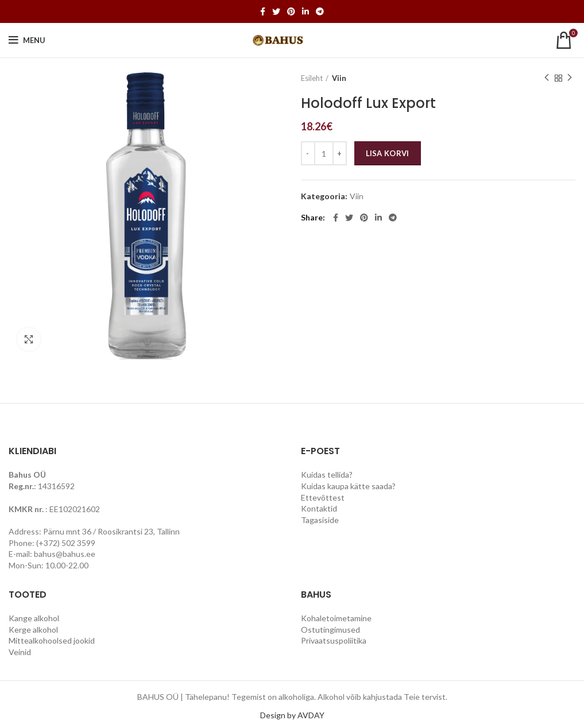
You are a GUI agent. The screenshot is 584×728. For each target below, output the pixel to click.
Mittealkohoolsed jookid (52, 640)
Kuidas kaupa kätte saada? (348, 486)
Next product (570, 78)
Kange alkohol (34, 618)
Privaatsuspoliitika (334, 640)
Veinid (20, 652)
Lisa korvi (388, 153)
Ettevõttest (323, 497)
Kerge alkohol (33, 630)
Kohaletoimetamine (336, 618)
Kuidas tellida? (327, 475)
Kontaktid (319, 508)
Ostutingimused (330, 630)
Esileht (312, 78)
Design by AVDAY (292, 715)
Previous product (547, 78)
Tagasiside (320, 520)
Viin (339, 78)
